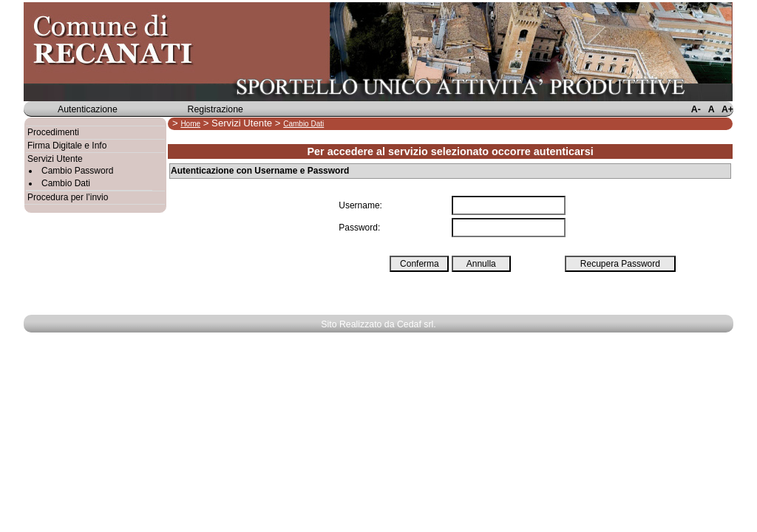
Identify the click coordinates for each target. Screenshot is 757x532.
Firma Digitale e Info (67, 146)
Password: (359, 228)
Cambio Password (77, 171)
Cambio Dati (66, 183)
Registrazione (215, 109)
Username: (360, 205)
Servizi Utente (55, 159)
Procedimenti (53, 132)
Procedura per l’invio (68, 197)
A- (696, 109)
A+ (727, 109)
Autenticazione (88, 109)
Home (190, 124)
